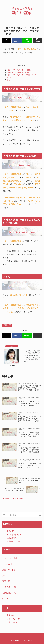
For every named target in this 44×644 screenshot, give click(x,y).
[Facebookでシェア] (17, 40)
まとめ (9, 80)
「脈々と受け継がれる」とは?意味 (19, 70)
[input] (22, 515)
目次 (19, 66)
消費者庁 (10, 531)
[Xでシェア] (7, 40)
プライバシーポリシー (16, 619)
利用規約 (10, 615)
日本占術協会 (12, 538)
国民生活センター (14, 535)
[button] (37, 40)
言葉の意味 (7, 325)
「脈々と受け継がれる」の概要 (18, 73)
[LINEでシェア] (27, 40)
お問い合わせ (12, 622)
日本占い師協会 (13, 541)
